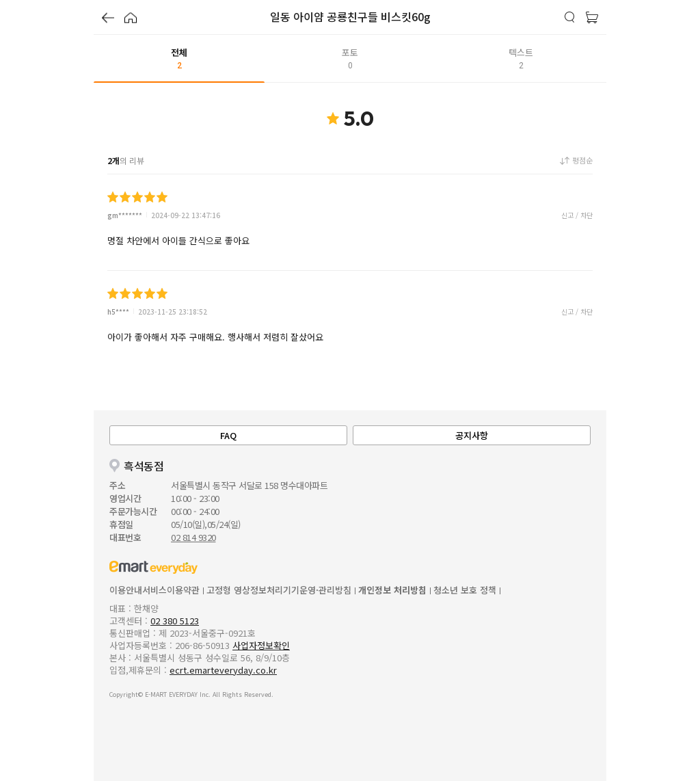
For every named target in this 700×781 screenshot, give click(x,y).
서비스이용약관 (171, 590)
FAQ (228, 435)
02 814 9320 (193, 537)
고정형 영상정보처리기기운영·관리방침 (279, 590)
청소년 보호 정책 (465, 590)
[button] (108, 19)
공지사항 (472, 435)
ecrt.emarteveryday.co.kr (223, 670)
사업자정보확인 (261, 645)
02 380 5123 (175, 621)
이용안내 (126, 590)
